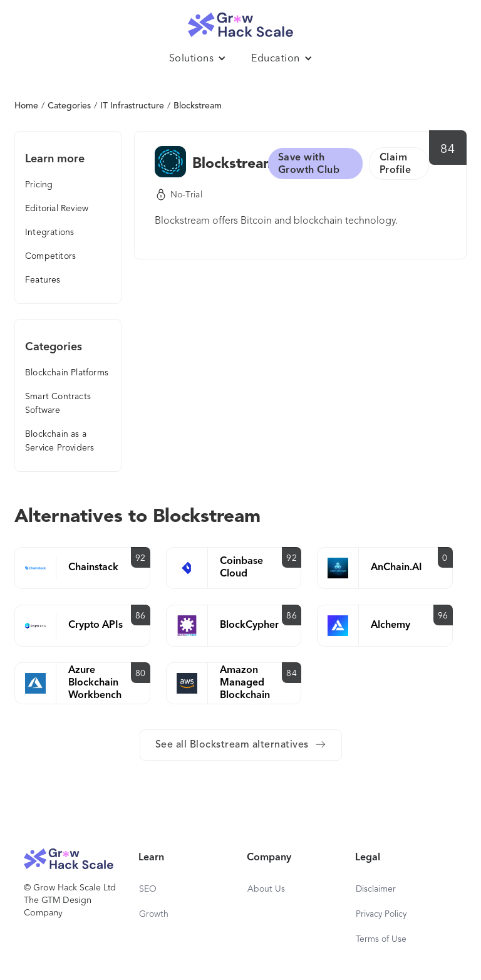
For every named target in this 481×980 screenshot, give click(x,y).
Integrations (49, 232)
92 (141, 558)
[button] (198, 59)
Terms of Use (381, 939)
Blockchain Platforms (67, 373)
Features (43, 280)
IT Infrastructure (132, 106)
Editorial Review (57, 209)
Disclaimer (376, 889)
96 (443, 616)
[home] (240, 22)
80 (141, 674)
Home (26, 106)
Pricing (39, 185)
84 (447, 150)
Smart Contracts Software (58, 404)
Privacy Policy (381, 914)
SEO (148, 889)
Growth (154, 914)
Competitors (50, 256)
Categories (69, 106)
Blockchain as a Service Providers (59, 441)
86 (141, 616)
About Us (266, 889)
